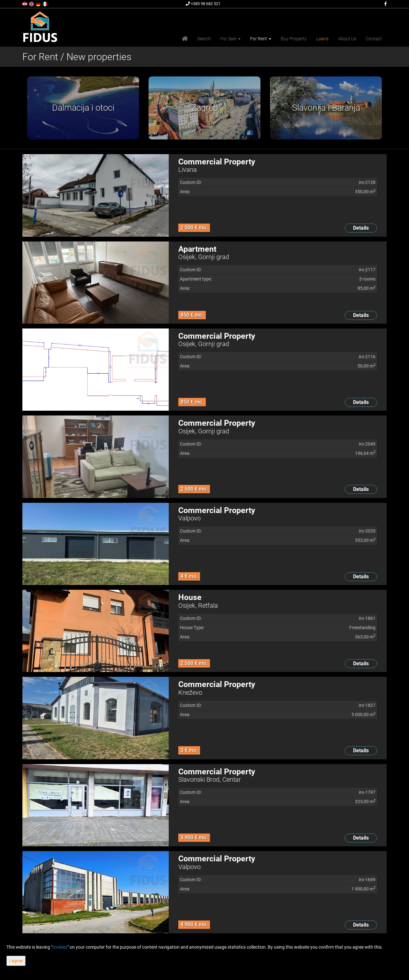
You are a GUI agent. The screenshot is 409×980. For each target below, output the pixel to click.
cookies (60, 947)
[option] (83, 108)
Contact (374, 39)
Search (204, 39)
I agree (16, 961)
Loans (322, 39)
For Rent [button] (261, 39)
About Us (347, 39)
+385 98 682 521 (203, 4)
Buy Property (294, 39)
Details (361, 228)
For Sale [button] (231, 39)
